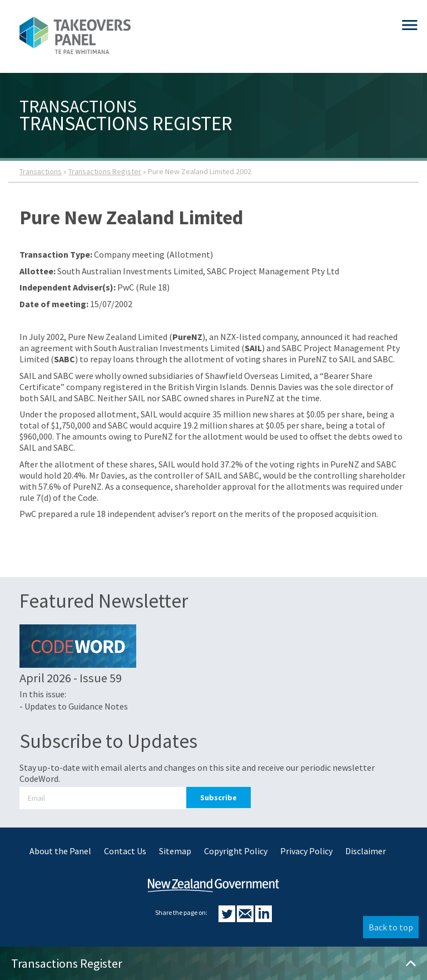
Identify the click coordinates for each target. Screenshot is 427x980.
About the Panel (60, 851)
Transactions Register (105, 171)
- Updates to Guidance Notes (74, 706)
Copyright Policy (236, 851)
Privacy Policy (306, 851)
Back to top (391, 927)
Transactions (41, 171)
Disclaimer (366, 851)
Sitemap (175, 851)
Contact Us (125, 851)
